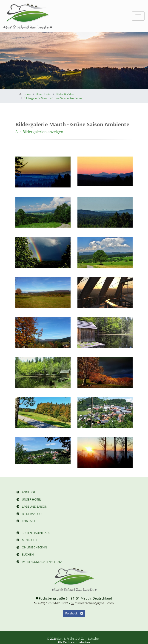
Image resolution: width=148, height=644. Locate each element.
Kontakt (25, 521)
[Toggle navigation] (138, 16)
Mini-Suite (26, 540)
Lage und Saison (31, 506)
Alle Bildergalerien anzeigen (39, 132)
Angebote (26, 492)
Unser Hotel (28, 499)
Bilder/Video (28, 514)
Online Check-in (31, 547)
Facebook (74, 613)
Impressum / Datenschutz (39, 562)
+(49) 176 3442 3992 (51, 603)
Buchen (25, 554)
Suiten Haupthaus (33, 533)
